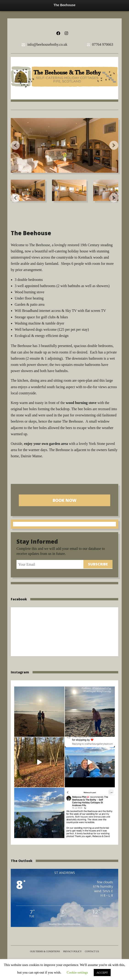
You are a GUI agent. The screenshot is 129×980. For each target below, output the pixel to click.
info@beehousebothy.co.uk (47, 45)
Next (114, 145)
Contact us (92, 951)
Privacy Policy (73, 951)
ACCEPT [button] (102, 973)
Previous (15, 145)
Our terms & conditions (45, 951)
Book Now (65, 500)
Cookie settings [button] (77, 972)
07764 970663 (103, 45)
